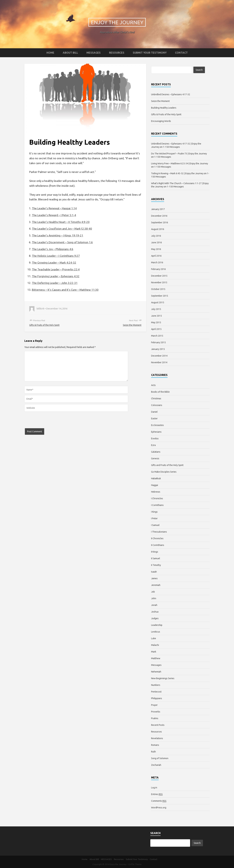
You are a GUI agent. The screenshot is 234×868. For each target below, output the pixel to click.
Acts (153, 385)
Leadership (157, 625)
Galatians (156, 452)
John (154, 598)
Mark (154, 652)
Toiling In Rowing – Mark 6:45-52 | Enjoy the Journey (177, 173)
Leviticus (156, 632)
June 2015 (156, 316)
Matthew (156, 658)
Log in (154, 788)
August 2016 (158, 229)
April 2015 (156, 329)
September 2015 (160, 296)
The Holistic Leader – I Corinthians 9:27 (56, 256)
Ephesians (156, 432)
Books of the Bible (160, 392)
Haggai (155, 485)
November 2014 (159, 362)
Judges (155, 618)
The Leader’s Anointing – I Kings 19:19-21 (58, 235)
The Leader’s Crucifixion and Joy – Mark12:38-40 (62, 229)
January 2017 (158, 209)
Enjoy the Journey (117, 22)
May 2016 (156, 249)
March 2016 (157, 262)
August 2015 (158, 302)
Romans (155, 745)
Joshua (155, 612)
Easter (154, 418)
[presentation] (49, 422)
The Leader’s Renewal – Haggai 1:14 (54, 208)
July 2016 (156, 236)
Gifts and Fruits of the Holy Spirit (167, 465)
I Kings (154, 512)
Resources (117, 53)
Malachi (155, 645)
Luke (154, 638)
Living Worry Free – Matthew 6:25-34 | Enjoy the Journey (180, 163)
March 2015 (157, 336)
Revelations (157, 738)
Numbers (156, 685)
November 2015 (159, 282)
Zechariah (156, 765)
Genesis (155, 458)
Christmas (156, 398)
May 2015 (156, 322)
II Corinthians (158, 545)
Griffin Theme (135, 864)
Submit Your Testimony (150, 53)
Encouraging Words (161, 121)
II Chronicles (157, 538)
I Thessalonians (159, 532)
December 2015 (159, 276)
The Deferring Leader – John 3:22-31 (55, 283)
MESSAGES (94, 53)
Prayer (154, 705)
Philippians (157, 698)
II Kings (155, 552)
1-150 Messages (171, 147)
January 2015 (158, 349)
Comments (159, 801)
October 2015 (158, 289)
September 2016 (160, 222)
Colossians (157, 405)
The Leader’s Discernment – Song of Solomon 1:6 (62, 242)
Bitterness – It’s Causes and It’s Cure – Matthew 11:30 (65, 290)
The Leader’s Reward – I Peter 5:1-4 (54, 215)
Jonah (154, 605)
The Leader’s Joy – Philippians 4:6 (53, 249)
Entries (157, 794)
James (154, 578)
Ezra (153, 445)
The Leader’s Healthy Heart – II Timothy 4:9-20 (61, 222)
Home (50, 53)
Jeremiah (156, 585)
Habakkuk (156, 478)
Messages (156, 665)
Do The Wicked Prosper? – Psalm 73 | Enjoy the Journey (179, 154)
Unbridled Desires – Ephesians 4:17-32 (171, 94)
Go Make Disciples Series (164, 472)
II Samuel (156, 558)
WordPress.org (159, 808)
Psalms (155, 718)
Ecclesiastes (157, 425)
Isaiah (154, 572)
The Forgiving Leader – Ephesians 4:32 (56, 276)
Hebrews (156, 492)
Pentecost (156, 692)
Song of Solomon (160, 758)
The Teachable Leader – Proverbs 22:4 (56, 269)
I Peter (154, 518)
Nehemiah (156, 672)
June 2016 (156, 242)
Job (153, 592)
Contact (181, 53)
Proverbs (156, 712)
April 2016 (156, 256)
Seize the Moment (132, 325)
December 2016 (159, 216)
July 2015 (156, 309)
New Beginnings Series (163, 678)
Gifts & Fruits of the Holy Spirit (44, 325)
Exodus (155, 438)
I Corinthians (157, 505)
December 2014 (159, 356)
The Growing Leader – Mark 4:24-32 (54, 263)
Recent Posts (158, 725)
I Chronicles (157, 498)
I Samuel (155, 525)
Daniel (154, 412)
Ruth (153, 752)
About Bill (70, 53)
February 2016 (158, 269)
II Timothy (156, 565)
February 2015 (158, 342)
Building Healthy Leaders (164, 108)
